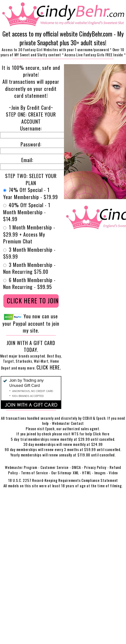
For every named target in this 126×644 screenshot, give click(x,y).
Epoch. (102, 418)
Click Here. (49, 367)
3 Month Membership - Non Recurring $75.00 (29, 268)
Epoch (50, 429)
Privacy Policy (95, 467)
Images (100, 473)
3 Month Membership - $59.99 (29, 253)
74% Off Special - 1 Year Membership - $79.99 (31, 193)
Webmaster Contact (68, 423)
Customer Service (55, 467)
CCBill (87, 418)
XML (76, 473)
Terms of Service (35, 473)
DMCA (76, 467)
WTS (75, 434)
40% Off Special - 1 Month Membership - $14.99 (27, 212)
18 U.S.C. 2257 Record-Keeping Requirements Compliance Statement (63, 480)
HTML (87, 473)
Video (113, 473)
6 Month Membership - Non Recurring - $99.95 (29, 283)
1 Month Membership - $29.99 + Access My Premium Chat (29, 234)
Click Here (101, 434)
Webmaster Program (21, 467)
